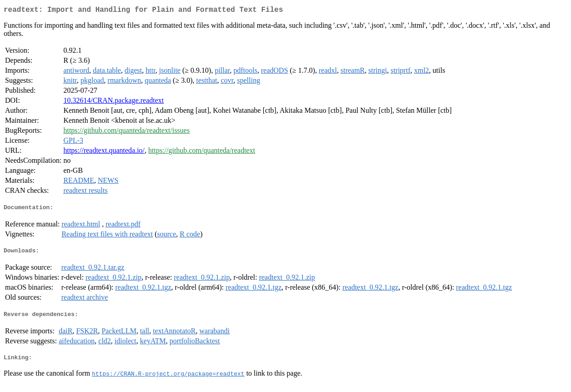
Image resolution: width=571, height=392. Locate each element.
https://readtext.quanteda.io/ (104, 152)
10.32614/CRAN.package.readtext (113, 102)
